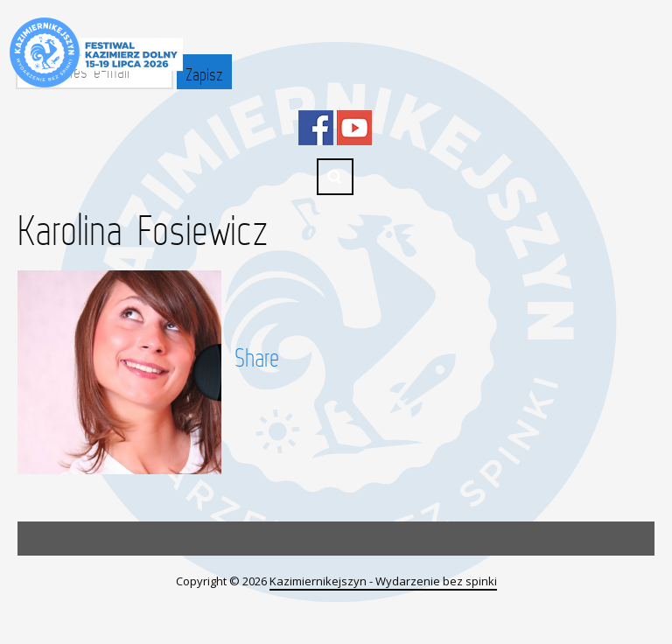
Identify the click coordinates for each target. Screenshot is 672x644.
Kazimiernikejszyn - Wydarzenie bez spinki (383, 581)
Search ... (335, 177)
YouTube (354, 128)
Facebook (316, 128)
